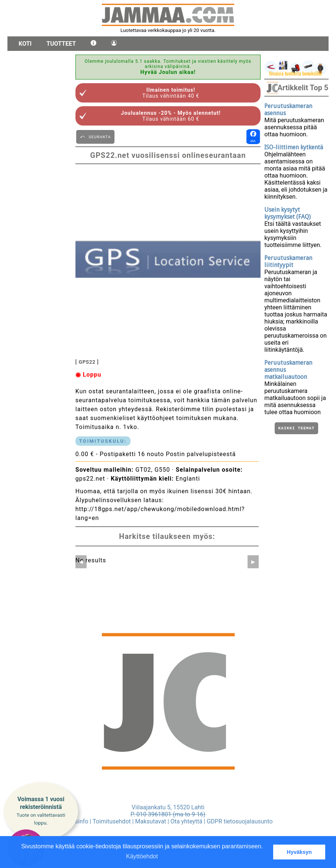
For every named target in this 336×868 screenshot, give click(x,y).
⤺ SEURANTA (95, 136)
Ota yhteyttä (187, 821)
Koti (25, 44)
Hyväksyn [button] (299, 852)
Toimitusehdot (112, 821)
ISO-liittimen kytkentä (294, 147)
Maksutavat (151, 821)
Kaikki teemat (296, 429)
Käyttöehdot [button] (142, 856)
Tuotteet (61, 44)
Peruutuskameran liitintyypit (288, 261)
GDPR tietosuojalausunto (240, 821)
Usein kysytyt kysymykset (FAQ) (287, 213)
